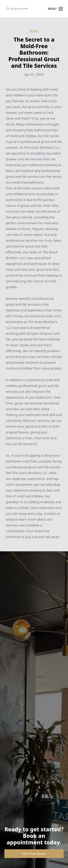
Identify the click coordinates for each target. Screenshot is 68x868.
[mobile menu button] (61, 9)
